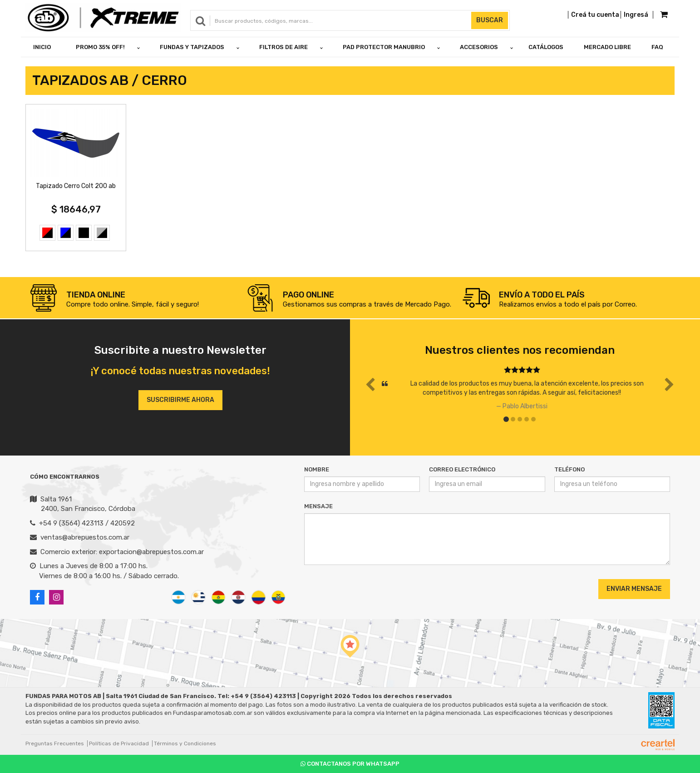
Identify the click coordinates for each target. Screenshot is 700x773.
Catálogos (546, 47)
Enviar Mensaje (634, 589)
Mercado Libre (607, 47)
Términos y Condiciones (185, 743)
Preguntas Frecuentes (55, 743)
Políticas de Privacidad (119, 743)
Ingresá (636, 15)
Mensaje (318, 506)
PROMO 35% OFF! (100, 47)
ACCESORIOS (479, 47)
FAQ (657, 47)
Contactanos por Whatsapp (350, 764)
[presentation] (359, 589)
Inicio (42, 47)
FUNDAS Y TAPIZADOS (192, 47)
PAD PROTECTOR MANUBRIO (384, 47)
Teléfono (569, 469)
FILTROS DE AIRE (283, 47)
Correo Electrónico (462, 469)
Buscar (490, 20)
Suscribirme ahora (180, 400)
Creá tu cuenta (595, 15)
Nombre (317, 469)
